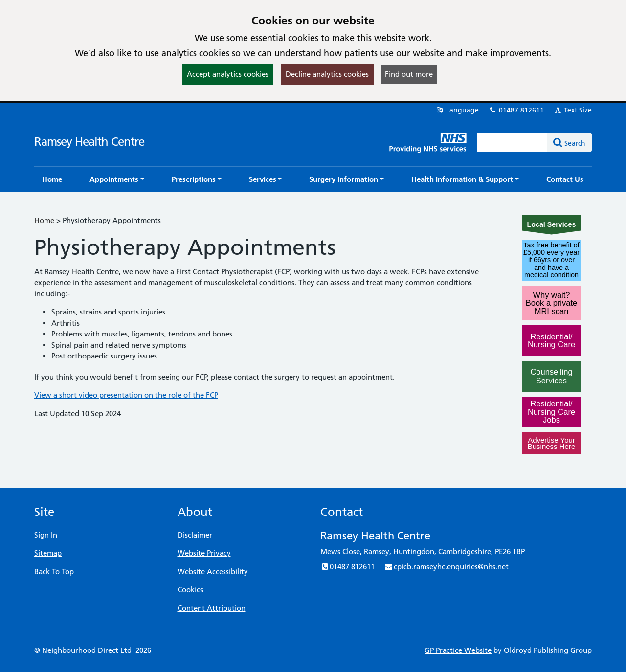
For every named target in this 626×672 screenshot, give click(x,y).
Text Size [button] (572, 110)
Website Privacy (204, 553)
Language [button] (457, 110)
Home (44, 220)
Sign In (46, 535)
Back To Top (54, 571)
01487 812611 (516, 110)
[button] (117, 179)
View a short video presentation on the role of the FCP (126, 395)
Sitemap (48, 553)
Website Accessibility (213, 571)
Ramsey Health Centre (89, 142)
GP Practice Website (458, 650)
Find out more (409, 74)
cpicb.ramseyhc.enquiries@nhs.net (446, 567)
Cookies (190, 590)
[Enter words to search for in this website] (512, 142)
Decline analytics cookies (327, 74)
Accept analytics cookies (228, 74)
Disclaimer (195, 535)
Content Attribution (212, 608)
